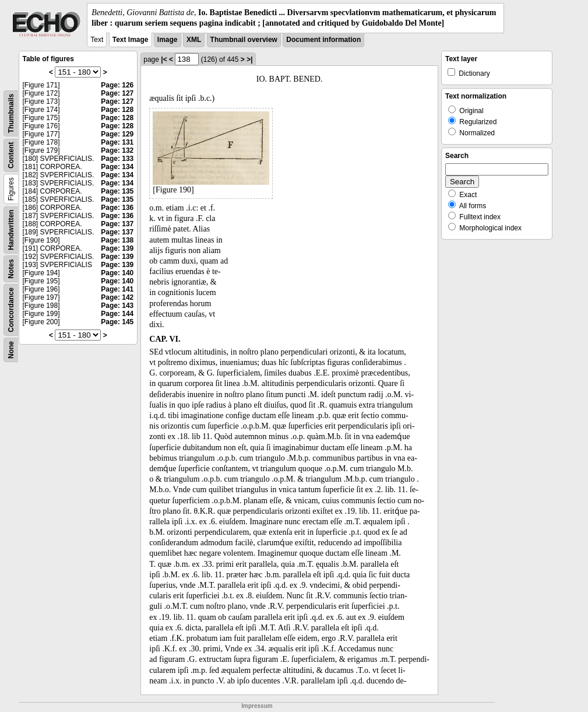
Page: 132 (117, 150)
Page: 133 (117, 159)
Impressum (257, 706)
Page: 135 (117, 191)
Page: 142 (117, 297)
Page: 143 (117, 306)
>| (249, 59)
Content (11, 155)
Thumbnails (11, 113)
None (11, 350)
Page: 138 (117, 240)
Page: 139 (117, 248)
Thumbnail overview (244, 40)
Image (168, 40)
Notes (11, 269)
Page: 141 (117, 289)
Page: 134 (117, 167)
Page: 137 (117, 224)
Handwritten (11, 230)
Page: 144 (117, 314)
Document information (323, 40)
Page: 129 (117, 134)
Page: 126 (117, 85)
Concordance (11, 310)
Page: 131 (117, 142)
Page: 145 (117, 322)
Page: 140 (117, 273)
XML (194, 40)
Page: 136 (117, 208)
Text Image (131, 40)
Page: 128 (117, 110)
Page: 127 (117, 93)
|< (164, 59)
